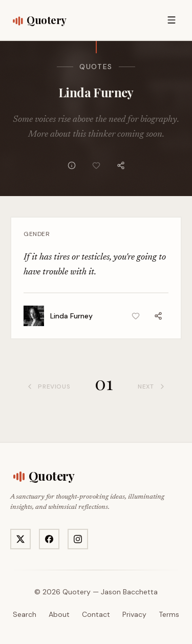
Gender (37, 234)
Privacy (134, 614)
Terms (169, 614)
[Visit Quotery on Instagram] (78, 539)
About (59, 614)
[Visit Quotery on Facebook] (49, 539)
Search (25, 614)
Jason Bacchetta (129, 592)
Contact (96, 614)
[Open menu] (172, 20)
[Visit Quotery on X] (20, 539)
